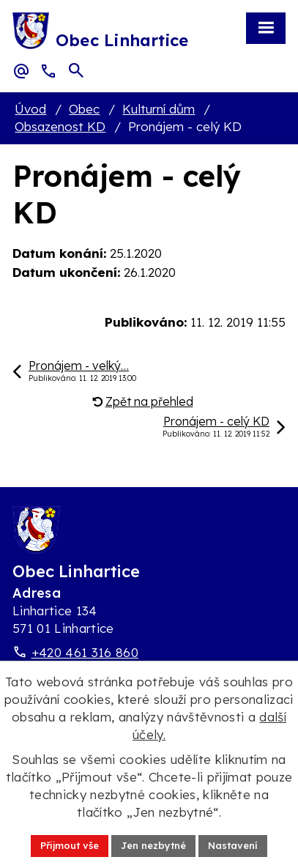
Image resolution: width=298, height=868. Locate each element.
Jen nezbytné (153, 845)
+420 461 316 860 (85, 652)
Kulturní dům (159, 109)
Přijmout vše (70, 845)
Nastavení (233, 845)
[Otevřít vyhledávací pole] (76, 70)
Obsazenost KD (60, 126)
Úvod (30, 109)
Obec (84, 109)
